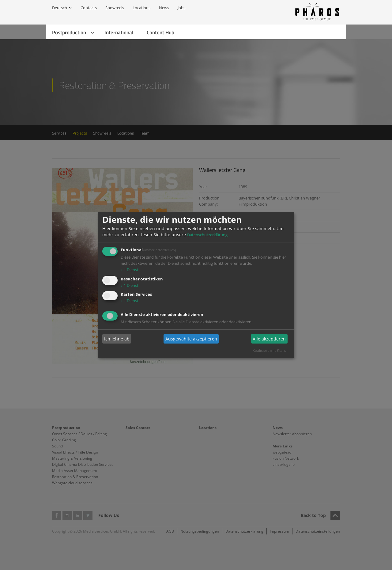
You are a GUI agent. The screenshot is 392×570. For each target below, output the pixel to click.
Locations (141, 8)
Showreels (115, 8)
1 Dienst (130, 270)
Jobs (181, 8)
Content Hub (160, 32)
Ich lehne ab (117, 339)
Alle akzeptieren (269, 339)
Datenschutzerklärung (207, 235)
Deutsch (60, 8)
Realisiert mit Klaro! (270, 350)
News (164, 8)
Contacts (89, 8)
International (119, 32)
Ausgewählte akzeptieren (191, 339)
